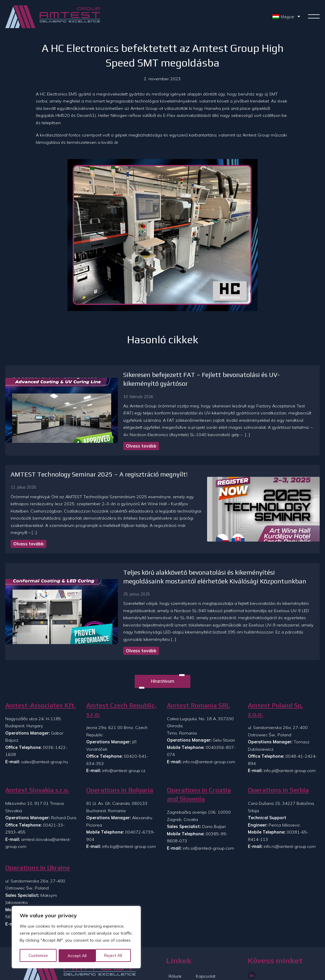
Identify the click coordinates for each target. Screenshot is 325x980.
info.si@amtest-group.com (208, 818)
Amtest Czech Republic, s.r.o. (121, 679)
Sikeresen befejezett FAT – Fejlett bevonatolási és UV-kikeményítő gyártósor (190, 375)
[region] (76, 938)
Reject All (77, 956)
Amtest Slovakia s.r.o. (37, 760)
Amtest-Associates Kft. (40, 675)
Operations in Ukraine (38, 837)
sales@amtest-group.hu (45, 731)
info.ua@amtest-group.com (48, 894)
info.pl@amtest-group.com (290, 740)
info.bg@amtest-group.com (129, 816)
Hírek (174, 956)
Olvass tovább (98, 430)
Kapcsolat (206, 946)
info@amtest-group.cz (124, 740)
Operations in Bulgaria (120, 760)
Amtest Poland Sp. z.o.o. (275, 679)
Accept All (115, 956)
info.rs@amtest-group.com (290, 816)
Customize (38, 956)
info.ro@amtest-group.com (209, 731)
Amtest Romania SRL (198, 675)
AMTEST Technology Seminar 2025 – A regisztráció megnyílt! (99, 459)
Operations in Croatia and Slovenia (199, 764)
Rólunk (175, 946)
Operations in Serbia (278, 760)
